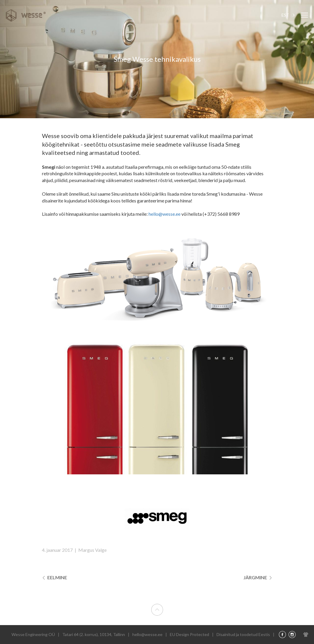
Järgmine (258, 577)
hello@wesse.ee (165, 214)
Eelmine (54, 577)
